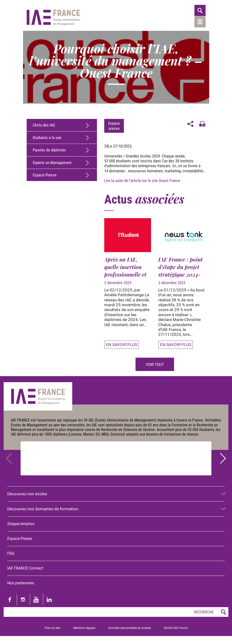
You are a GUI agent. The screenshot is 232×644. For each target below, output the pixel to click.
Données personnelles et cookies (130, 628)
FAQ (11, 553)
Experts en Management (52, 163)
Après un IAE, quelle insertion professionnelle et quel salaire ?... (125, 271)
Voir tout (155, 364)
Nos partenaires (21, 583)
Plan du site (52, 628)
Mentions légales (84, 628)
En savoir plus (122, 345)
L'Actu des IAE (44, 125)
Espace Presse (45, 175)
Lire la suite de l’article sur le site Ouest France (143, 181)
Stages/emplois (21, 524)
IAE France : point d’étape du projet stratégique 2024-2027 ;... (180, 271)
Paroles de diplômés (49, 150)
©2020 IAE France (176, 628)
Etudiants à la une (47, 138)
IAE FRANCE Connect (25, 568)
